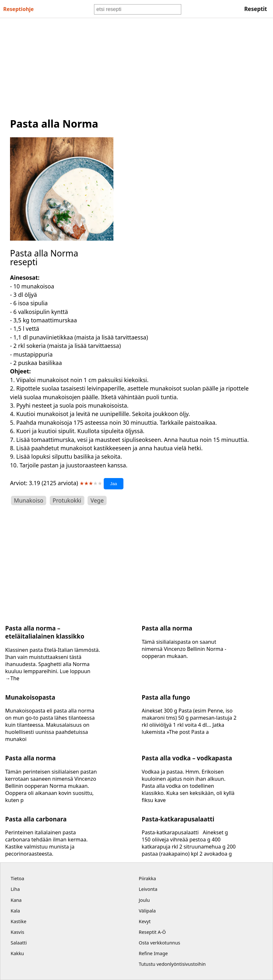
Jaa (114, 484)
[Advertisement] (136, 67)
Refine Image (153, 953)
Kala (15, 911)
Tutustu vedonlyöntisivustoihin (172, 964)
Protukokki (67, 500)
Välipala (147, 911)
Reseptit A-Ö (152, 932)
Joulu (144, 900)
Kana (16, 900)
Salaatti (19, 943)
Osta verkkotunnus (160, 943)
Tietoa (17, 878)
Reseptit (256, 9)
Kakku (17, 953)
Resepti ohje (18, 9)
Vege (97, 500)
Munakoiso (29, 500)
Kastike (19, 921)
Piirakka (147, 878)
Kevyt (145, 921)
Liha (15, 889)
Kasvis (17, 932)
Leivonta (148, 889)
